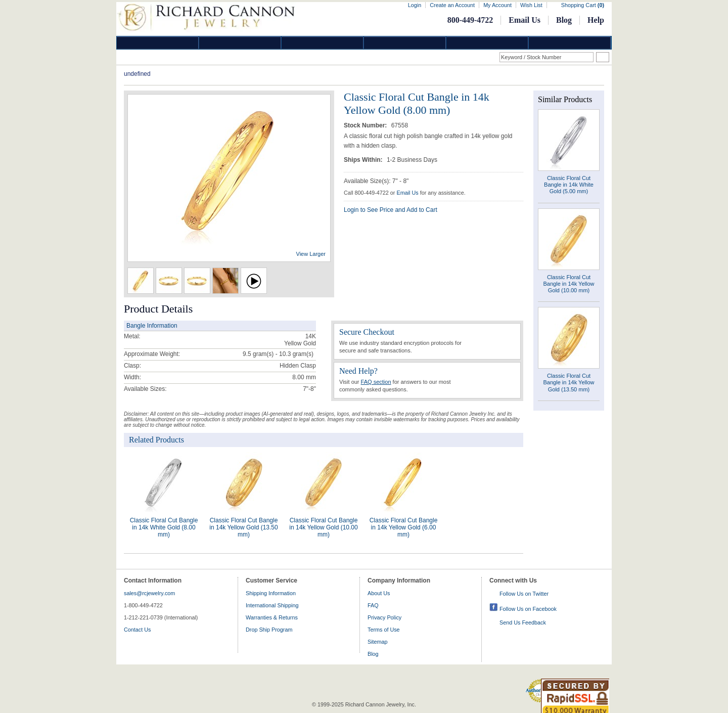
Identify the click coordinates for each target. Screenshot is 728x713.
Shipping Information (271, 593)
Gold (240, 43)
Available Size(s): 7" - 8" (376, 181)
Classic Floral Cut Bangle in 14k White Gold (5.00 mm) (569, 185)
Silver (323, 43)
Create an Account (452, 5)
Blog (564, 20)
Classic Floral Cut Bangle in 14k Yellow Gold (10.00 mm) (323, 527)
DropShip (570, 43)
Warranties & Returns (272, 617)
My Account (497, 5)
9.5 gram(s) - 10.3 (267, 354)
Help (596, 20)
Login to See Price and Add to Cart (391, 210)
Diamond (158, 43)
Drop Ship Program (269, 630)
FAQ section (376, 382)
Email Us (525, 20)
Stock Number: (366, 125)
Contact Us (137, 630)
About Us (379, 593)
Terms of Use (384, 630)
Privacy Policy (384, 617)
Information (487, 43)
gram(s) (278, 354)
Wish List (531, 5)
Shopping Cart (583, 5)
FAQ (373, 605)
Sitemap (378, 642)
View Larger (311, 254)
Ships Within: (364, 160)
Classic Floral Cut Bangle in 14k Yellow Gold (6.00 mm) (404, 527)
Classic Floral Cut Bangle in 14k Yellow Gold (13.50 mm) (243, 527)
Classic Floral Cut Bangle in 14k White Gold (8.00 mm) (164, 527)
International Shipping (272, 605)
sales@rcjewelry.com (149, 593)
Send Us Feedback (523, 622)
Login (415, 5)
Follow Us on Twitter (524, 594)
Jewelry (405, 43)
